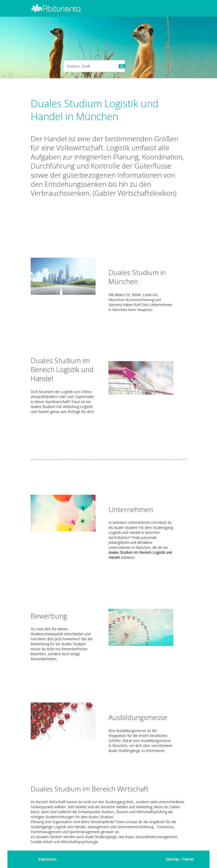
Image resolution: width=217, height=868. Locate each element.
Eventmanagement (46, 832)
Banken (108, 812)
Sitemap (172, 859)
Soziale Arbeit (42, 842)
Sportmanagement (85, 832)
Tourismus (165, 827)
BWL (130, 802)
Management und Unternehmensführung (120, 827)
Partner (188, 859)
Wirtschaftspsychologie (79, 842)
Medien (122, 807)
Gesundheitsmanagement (156, 837)
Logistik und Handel (69, 827)
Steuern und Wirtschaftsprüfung (142, 812)
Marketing (144, 807)
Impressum (47, 859)
